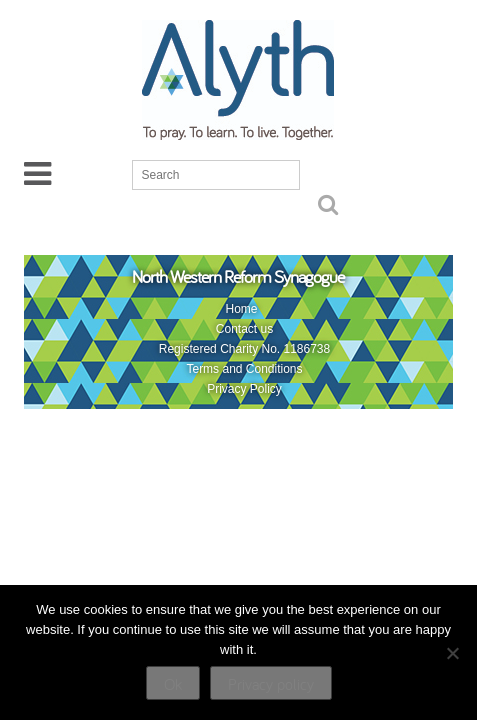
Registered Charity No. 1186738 (244, 349)
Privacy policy (271, 684)
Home (241, 309)
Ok (173, 684)
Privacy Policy (244, 389)
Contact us (244, 329)
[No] (452, 653)
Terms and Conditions (244, 369)
